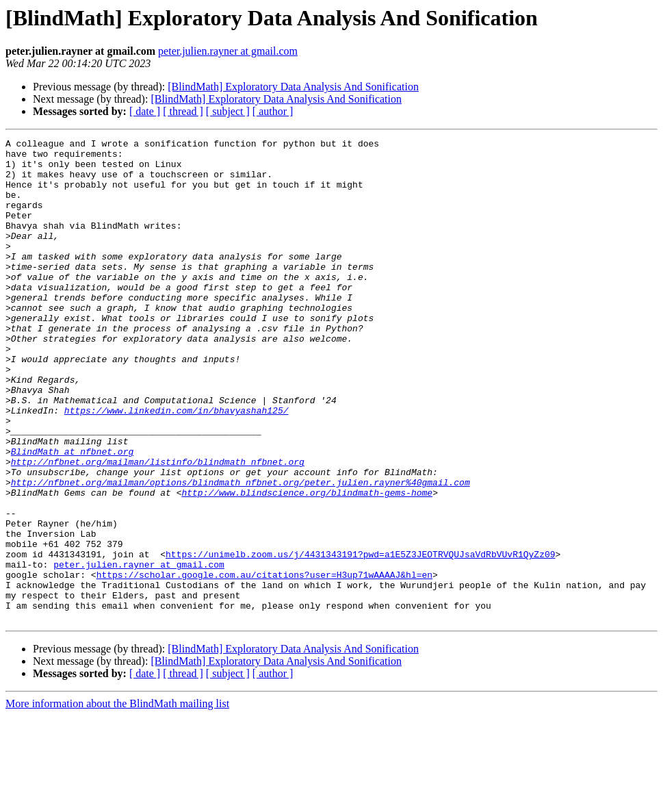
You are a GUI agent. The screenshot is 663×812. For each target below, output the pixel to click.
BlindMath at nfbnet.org (72, 515)
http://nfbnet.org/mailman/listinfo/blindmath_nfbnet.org (158, 527)
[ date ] (145, 111)
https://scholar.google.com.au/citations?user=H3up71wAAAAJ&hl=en (264, 663)
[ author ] (273, 111)
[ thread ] (183, 111)
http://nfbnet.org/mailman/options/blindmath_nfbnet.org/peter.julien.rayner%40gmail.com (240, 552)
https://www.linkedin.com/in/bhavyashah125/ (177, 466)
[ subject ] (228, 111)
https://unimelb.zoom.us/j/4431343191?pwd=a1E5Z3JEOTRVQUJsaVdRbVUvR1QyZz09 (360, 638)
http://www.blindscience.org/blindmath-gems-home (307, 564)
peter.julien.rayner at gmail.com (228, 51)
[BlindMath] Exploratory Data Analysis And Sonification (293, 87)
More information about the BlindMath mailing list (117, 800)
